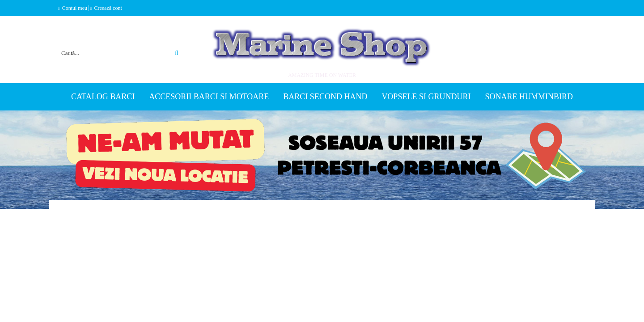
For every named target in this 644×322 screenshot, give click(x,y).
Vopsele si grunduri (426, 97)
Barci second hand (325, 97)
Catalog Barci (103, 97)
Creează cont (108, 8)
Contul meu (75, 8)
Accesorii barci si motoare (209, 97)
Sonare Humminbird (529, 97)
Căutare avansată (167, 42)
